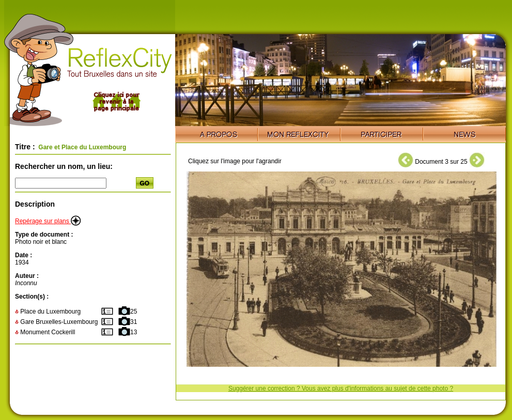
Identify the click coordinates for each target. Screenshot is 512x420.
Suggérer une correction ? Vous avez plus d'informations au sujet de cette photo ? (341, 388)
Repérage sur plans (48, 221)
